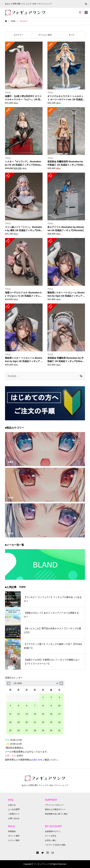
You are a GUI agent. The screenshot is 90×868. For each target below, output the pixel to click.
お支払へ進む (51, 840)
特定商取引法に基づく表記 (56, 814)
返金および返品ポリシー (55, 809)
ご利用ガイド (14, 814)
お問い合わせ (14, 818)
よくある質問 (14, 809)
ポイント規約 (14, 836)
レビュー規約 (14, 840)
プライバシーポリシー (54, 805)
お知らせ (12, 805)
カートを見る (51, 836)
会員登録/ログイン (53, 831)
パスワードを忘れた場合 (55, 845)
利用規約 (12, 831)
